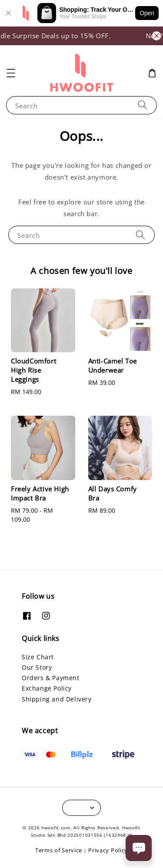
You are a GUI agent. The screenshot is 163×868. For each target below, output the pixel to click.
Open (147, 13)
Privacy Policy (108, 850)
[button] (11, 73)
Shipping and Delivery (57, 699)
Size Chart (38, 657)
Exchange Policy (47, 688)
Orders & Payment (51, 678)
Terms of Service (59, 850)
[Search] (143, 105)
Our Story (37, 667)
